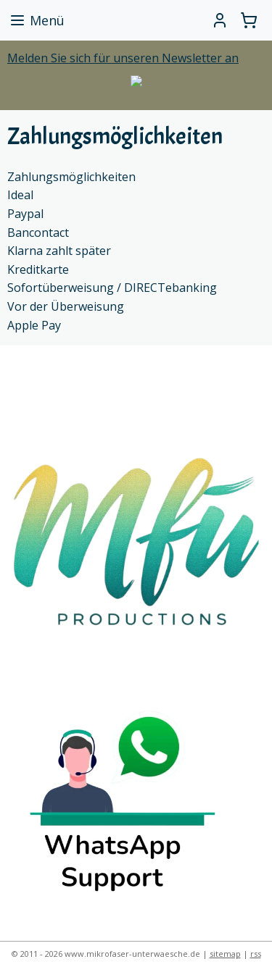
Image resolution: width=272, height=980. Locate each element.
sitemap (225, 954)
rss (256, 954)
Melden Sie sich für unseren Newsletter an (123, 58)
